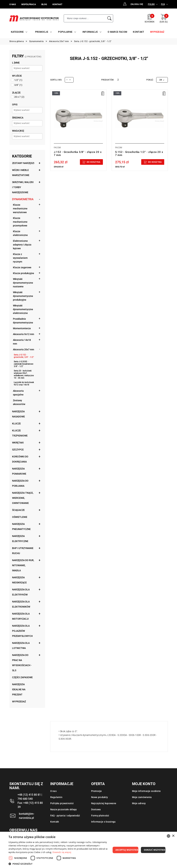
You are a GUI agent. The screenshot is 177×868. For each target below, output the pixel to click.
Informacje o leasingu (103, 822)
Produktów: (108, 80)
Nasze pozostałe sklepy (64, 809)
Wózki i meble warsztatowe (21, 173)
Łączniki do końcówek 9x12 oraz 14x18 (24, 384)
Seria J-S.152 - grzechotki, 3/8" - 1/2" (24, 356)
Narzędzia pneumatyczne (21, 527)
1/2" (18, 80)
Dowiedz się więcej (62, 852)
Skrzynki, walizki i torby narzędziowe (23, 187)
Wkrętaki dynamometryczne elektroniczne (23, 309)
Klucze (16, 424)
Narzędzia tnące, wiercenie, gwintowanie (23, 498)
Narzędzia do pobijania (20, 483)
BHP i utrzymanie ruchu (23, 551)
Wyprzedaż (19, 702)
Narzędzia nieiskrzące (19, 580)
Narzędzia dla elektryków (21, 592)
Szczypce (18, 450)
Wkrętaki (18, 443)
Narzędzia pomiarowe (19, 471)
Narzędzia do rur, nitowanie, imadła (23, 565)
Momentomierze (22, 328)
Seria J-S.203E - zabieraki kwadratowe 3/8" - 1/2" (24, 364)
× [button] (173, 836)
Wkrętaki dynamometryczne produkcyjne (23, 296)
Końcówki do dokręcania (20, 459)
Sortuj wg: (56, 80)
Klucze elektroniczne (20, 233)
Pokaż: (150, 80)
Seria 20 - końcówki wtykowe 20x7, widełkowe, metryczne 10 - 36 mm (24, 374)
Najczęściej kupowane (104, 803)
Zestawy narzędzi (23, 163)
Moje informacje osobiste (146, 791)
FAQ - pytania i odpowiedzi (65, 816)
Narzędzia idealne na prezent (19, 689)
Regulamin (56, 797)
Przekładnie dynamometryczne (23, 321)
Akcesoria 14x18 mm (22, 342)
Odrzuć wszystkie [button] (154, 850)
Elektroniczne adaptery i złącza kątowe (22, 245)
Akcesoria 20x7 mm (24, 349)
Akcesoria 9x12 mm (24, 334)
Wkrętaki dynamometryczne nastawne (23, 283)
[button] (60, 864)
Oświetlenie (20, 517)
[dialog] (88, 850)
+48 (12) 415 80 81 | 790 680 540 (30, 797)
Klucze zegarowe (22, 267)
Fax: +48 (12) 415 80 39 (30, 805)
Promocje (97, 791)
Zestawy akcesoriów (19, 402)
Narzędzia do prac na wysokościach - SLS (22, 663)
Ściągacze (18, 510)
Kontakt (55, 822)
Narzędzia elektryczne (20, 539)
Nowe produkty (100, 797)
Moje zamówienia (142, 797)
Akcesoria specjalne (18, 393)
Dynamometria (23, 199)
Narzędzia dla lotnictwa (21, 646)
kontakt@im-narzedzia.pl (27, 816)
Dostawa (96, 809)
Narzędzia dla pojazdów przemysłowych (22, 631)
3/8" (18, 85)
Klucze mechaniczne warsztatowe (20, 209)
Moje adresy (139, 803)
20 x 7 (19, 97)
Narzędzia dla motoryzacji (21, 616)
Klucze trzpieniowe (20, 433)
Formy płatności (100, 816)
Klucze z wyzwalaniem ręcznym (20, 258)
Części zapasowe (22, 677)
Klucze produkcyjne (24, 273)
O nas (53, 791)
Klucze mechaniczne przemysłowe (20, 222)
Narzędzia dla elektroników (21, 604)
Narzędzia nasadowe (18, 414)
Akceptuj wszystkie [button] (127, 850)
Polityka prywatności (62, 803)
